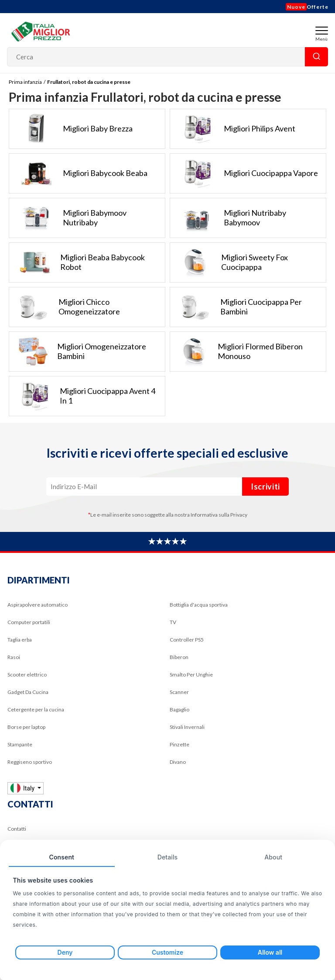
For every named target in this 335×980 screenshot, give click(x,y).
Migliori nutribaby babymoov (228, 218)
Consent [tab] (62, 857)
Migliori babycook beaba (78, 173)
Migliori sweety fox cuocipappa (229, 262)
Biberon (179, 657)
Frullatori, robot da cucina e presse (89, 82)
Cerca (316, 57)
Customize (167, 952)
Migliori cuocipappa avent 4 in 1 (82, 396)
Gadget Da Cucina (28, 692)
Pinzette (179, 744)
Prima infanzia (25, 82)
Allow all (270, 952)
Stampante (20, 744)
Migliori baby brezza (71, 129)
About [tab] (273, 857)
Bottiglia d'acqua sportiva (199, 605)
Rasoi (14, 657)
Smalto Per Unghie (191, 675)
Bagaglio (179, 709)
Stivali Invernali (187, 727)
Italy (23, 788)
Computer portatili (29, 622)
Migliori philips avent (233, 129)
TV (173, 622)
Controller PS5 (187, 640)
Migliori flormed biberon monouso (236, 352)
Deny (65, 952)
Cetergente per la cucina (36, 709)
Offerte (307, 7)
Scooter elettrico (27, 675)
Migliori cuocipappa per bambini (236, 307)
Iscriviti (265, 487)
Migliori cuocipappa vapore (244, 173)
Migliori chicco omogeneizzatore (65, 307)
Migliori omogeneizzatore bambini (78, 352)
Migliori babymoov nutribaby (68, 218)
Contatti (17, 829)
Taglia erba (20, 640)
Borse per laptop (26, 727)
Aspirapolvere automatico (38, 605)
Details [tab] (167, 857)
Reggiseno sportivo (30, 762)
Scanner (179, 692)
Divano (178, 762)
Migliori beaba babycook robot (77, 262)
